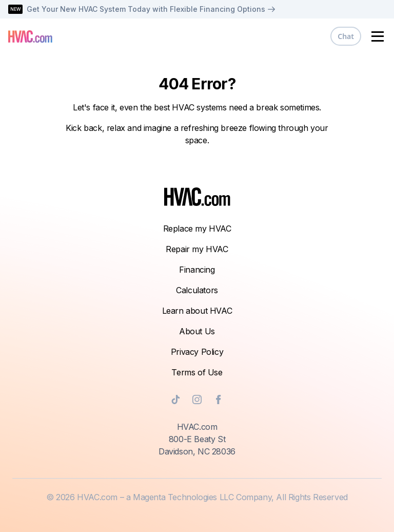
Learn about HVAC (197, 311)
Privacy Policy (197, 352)
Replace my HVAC (197, 229)
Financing (197, 270)
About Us (197, 331)
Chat (346, 36)
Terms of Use (197, 372)
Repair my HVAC (197, 249)
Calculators (197, 290)
